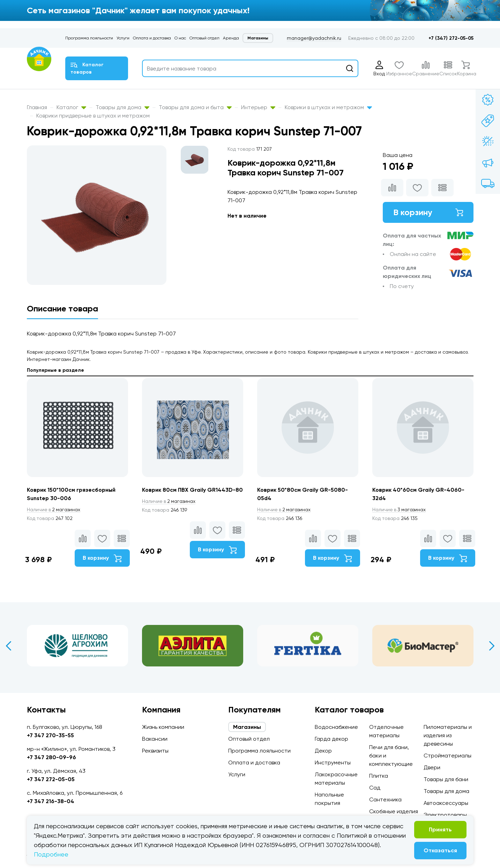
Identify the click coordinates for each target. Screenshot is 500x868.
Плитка (379, 776)
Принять (440, 829)
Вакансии (155, 739)
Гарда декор (331, 739)
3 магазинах (400, 510)
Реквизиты (155, 751)
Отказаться (440, 850)
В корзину (428, 212)
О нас (180, 38)
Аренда (231, 38)
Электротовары (445, 815)
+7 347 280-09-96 (51, 757)
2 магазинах (54, 510)
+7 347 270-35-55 (50, 735)
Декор (323, 751)
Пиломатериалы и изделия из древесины (448, 735)
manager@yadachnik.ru (314, 38)
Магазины (258, 38)
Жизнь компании (163, 727)
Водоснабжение (336, 727)
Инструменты (333, 763)
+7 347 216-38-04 (51, 801)
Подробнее (51, 854)
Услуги (123, 38)
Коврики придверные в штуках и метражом (93, 116)
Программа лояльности (89, 38)
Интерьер (258, 107)
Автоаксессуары (446, 803)
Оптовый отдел (204, 38)
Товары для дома (122, 107)
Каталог (71, 107)
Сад (375, 788)
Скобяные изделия (394, 811)
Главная (37, 107)
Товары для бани (446, 779)
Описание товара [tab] (62, 308)
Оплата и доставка (152, 38)
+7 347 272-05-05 (51, 779)
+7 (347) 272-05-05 (451, 38)
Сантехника (385, 799)
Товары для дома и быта (195, 107)
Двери (432, 767)
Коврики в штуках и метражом (328, 107)
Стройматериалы (447, 756)
